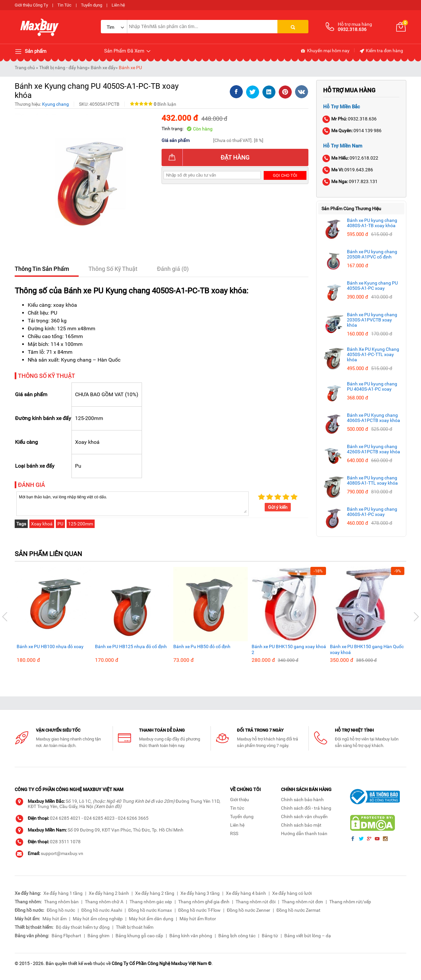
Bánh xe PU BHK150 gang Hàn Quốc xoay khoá (367, 649)
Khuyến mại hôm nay (325, 51)
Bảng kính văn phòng (191, 936)
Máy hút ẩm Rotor (198, 919)
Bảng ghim (98, 936)
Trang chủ (25, 68)
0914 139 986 (352, 131)
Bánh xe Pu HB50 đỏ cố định (202, 646)
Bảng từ (270, 936)
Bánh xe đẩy (103, 68)
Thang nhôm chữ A (104, 902)
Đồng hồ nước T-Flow (199, 910)
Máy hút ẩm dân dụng (151, 919)
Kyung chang (55, 104)
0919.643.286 (348, 170)
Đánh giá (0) (173, 269)
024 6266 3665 (133, 818)
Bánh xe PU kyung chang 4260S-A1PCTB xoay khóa (374, 449)
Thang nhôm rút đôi (256, 902)
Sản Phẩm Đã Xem (128, 51)
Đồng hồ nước (61, 910)
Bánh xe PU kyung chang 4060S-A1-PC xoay (372, 512)
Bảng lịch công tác (237, 936)
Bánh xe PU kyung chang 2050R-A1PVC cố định (372, 254)
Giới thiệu (240, 800)
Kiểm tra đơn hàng (381, 51)
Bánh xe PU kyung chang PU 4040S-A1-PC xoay (372, 386)
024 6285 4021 (65, 818)
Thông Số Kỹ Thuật (113, 269)
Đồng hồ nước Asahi (102, 910)
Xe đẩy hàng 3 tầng (200, 893)
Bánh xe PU (130, 68)
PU (60, 524)
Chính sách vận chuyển (304, 817)
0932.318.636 (350, 119)
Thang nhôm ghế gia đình (204, 902)
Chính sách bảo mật (301, 825)
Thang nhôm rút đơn (302, 902)
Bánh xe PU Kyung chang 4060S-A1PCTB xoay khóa (374, 418)
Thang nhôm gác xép (151, 902)
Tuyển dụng (92, 5)
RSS (234, 833)
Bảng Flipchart (66, 936)
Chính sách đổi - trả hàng (306, 808)
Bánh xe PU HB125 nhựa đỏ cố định (131, 646)
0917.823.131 (350, 181)
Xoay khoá (42, 524)
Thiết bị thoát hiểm (135, 927)
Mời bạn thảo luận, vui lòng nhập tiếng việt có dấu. (133, 503)
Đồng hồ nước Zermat (298, 910)
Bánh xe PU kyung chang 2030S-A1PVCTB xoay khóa (372, 320)
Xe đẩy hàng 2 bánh (109, 893)
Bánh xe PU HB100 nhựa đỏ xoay (50, 646)
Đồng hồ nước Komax (150, 910)
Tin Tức (64, 5)
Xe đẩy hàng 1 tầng (63, 893)
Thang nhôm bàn (61, 902)
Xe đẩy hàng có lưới (292, 893)
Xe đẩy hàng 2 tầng (155, 893)
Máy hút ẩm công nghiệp (98, 919)
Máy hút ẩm (55, 919)
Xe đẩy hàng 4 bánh (246, 893)
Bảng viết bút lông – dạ (308, 936)
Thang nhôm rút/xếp (350, 902)
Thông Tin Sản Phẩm (42, 269)
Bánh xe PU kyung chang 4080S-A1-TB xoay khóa (372, 223)
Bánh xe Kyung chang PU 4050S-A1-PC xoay (372, 286)
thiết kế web (80, 963)
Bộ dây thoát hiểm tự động (83, 927)
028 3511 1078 (65, 842)
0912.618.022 (351, 158)
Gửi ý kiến (278, 507)
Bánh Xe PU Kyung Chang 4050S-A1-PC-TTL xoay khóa (373, 354)
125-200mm (81, 524)
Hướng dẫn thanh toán (304, 833)
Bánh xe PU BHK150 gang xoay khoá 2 (289, 649)
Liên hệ (118, 5)
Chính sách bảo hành (302, 800)
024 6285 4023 (99, 818)
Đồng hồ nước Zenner (249, 910)
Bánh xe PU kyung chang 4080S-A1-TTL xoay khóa (372, 480)
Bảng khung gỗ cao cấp (139, 936)
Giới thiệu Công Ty (31, 5)
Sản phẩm (31, 52)
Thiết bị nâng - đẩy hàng (63, 68)
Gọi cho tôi (285, 175)
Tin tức (237, 808)
